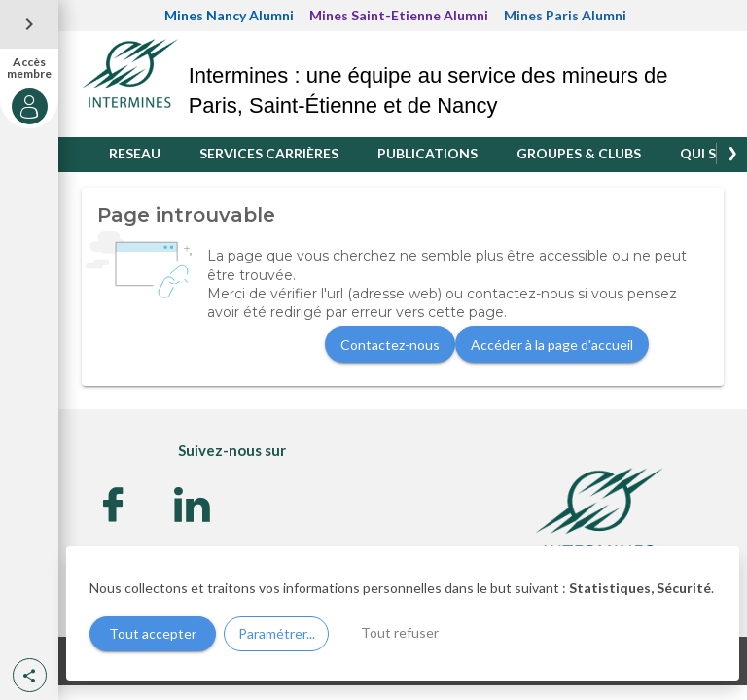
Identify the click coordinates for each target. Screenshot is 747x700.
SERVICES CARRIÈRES (269, 153)
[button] (30, 675)
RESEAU (135, 153)
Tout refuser (400, 632)
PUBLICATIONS (427, 153)
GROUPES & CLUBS (579, 153)
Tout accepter (153, 633)
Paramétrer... (277, 633)
